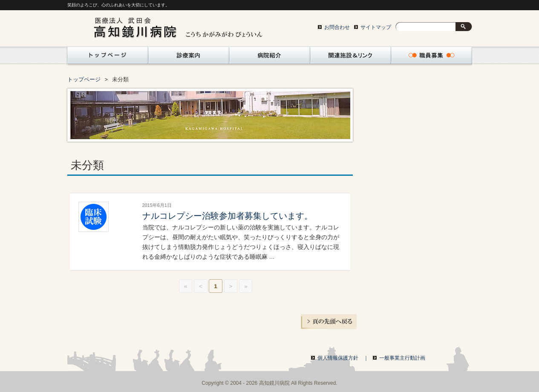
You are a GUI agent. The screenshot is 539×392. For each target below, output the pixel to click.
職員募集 (432, 57)
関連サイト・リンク (351, 57)
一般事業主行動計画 (402, 358)
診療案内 (189, 57)
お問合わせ (337, 27)
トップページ (106, 57)
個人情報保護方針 (343, 358)
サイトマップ (376, 27)
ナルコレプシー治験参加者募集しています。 (228, 216)
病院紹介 (270, 57)
